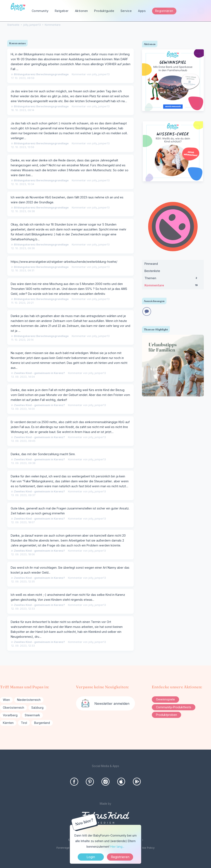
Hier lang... (117, 847)
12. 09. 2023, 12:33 (23, 609)
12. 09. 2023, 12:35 (23, 582)
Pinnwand (151, 264)
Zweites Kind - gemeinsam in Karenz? (39, 373)
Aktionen (81, 11)
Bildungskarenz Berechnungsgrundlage (41, 74)
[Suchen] (201, 11)
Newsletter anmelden (112, 704)
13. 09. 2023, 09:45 (23, 441)
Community (40, 11)
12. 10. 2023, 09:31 (23, 270)
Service (126, 11)
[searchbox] (185, 11)
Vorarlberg (10, 715)
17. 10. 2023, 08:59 (23, 78)
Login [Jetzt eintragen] (91, 857)
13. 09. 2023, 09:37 (23, 495)
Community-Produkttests (174, 707)
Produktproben (166, 715)
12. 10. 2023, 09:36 (23, 248)
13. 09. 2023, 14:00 (23, 409)
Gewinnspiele (165, 699)
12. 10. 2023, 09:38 (23, 211)
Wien (6, 700)
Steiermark (32, 715)
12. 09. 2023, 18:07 (23, 522)
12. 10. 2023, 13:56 (23, 147)
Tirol (24, 723)
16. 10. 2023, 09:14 (23, 110)
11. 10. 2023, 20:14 (22, 340)
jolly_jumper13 (101, 74)
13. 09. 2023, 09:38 (23, 463)
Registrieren (164, 11)
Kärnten (8, 723)
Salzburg (37, 708)
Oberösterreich (13, 708)
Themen (173, 279)
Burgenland (42, 723)
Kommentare (173, 286)
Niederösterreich (29, 700)
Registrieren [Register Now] (120, 857)
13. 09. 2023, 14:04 (23, 377)
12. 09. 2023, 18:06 (23, 554)
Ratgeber (62, 11)
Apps (142, 11)
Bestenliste (152, 271)
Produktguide (104, 11)
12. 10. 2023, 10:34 (23, 184)
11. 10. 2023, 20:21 (22, 303)
